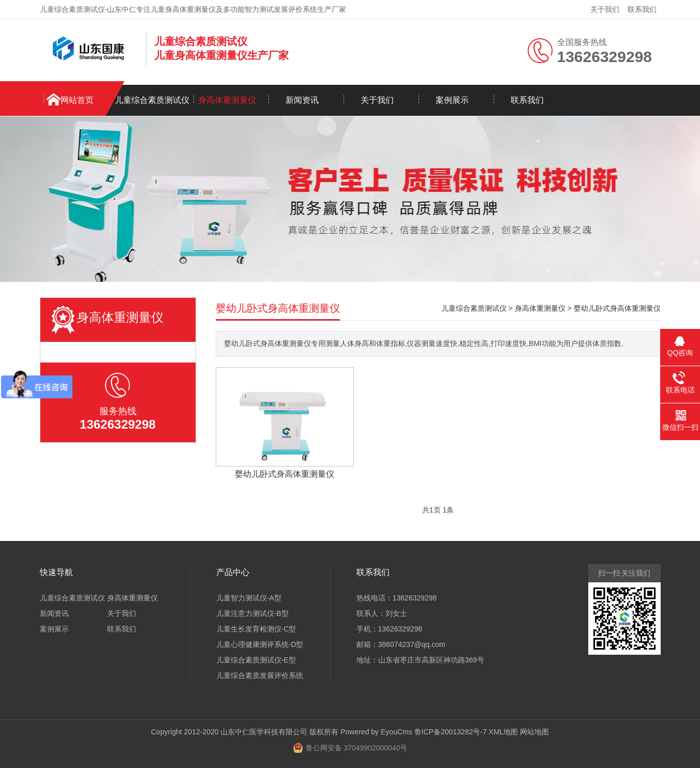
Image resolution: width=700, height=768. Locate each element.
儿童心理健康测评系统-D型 (260, 644)
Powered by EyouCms (375, 732)
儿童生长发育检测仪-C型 (256, 629)
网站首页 (77, 100)
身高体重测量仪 (227, 100)
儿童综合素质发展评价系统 (260, 675)
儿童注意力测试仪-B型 (252, 613)
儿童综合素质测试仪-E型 (256, 660)
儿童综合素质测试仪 (152, 100)
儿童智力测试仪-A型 (249, 598)
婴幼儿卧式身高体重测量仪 (617, 308)
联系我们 (642, 9)
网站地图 (534, 732)
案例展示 (452, 100)
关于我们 (605, 9)
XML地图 (504, 732)
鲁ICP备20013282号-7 (451, 732)
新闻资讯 (302, 100)
